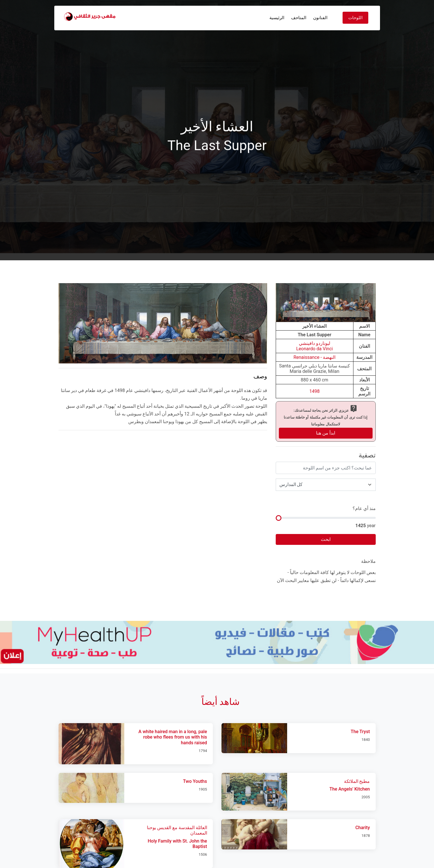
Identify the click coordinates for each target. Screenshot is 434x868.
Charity (363, 828)
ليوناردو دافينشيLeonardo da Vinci (315, 346)
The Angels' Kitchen (350, 789)
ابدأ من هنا (326, 433)
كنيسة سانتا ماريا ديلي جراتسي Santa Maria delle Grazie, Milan (315, 369)
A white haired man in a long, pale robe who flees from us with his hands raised (173, 737)
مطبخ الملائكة (357, 781)
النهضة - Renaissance (314, 357)
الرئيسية (277, 18)
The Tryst (360, 732)
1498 (315, 391)
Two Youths (195, 781)
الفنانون (320, 18)
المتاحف (299, 18)
